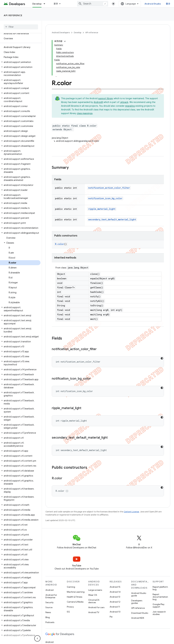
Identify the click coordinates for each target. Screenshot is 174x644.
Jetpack (124, 102)
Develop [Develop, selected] (37, 4)
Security (49, 602)
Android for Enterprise (51, 596)
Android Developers (61, 33)
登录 (168, 4)
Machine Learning (76, 592)
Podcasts (50, 622)
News (48, 612)
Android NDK (138, 618)
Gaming (71, 587)
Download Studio (140, 613)
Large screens (95, 590)
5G (68, 612)
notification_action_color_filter (109, 188)
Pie (111, 617)
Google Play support (158, 605)
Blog (48, 617)
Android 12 (115, 602)
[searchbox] (21, 27)
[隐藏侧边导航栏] (37, 638)
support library (106, 98)
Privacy (70, 607)
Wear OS (93, 595)
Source (49, 607)
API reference (13, 15)
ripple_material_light (102, 209)
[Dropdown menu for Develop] (46, 4)
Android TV (94, 612)
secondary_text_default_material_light (112, 219)
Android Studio (153, 4)
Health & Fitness (75, 597)
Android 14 (115, 592)
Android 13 (115, 597)
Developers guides (137, 602)
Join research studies (159, 613)
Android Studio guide (139, 594)
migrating (130, 106)
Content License (131, 512)
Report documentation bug (160, 597)
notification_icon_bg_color (105, 198)
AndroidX (98, 102)
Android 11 (115, 607)
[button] (20, 62)
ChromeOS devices (94, 601)
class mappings (85, 113)
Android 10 (115, 612)
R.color (60, 244)
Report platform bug (160, 588)
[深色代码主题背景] (162, 358)
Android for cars (96, 607)
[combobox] (93, 4)
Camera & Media (75, 602)
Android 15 (115, 587)
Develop (78, 33)
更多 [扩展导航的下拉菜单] (56, 4)
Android (49, 590)
